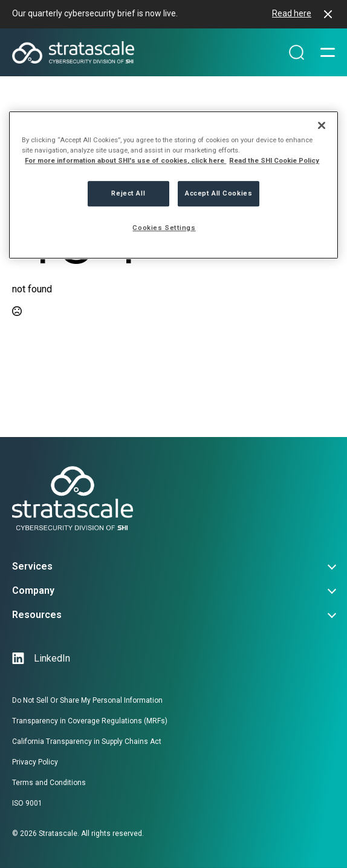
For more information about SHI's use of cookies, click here (125, 160)
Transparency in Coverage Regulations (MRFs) (90, 721)
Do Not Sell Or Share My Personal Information (87, 700)
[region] (173, 185)
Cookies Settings (164, 228)
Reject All (128, 193)
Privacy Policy (35, 762)
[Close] (322, 125)
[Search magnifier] (297, 53)
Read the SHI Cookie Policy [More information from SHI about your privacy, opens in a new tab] (274, 160)
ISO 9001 (27, 803)
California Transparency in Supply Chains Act (87, 741)
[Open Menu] (328, 53)
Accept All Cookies (219, 193)
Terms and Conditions (49, 783)
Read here (292, 13)
